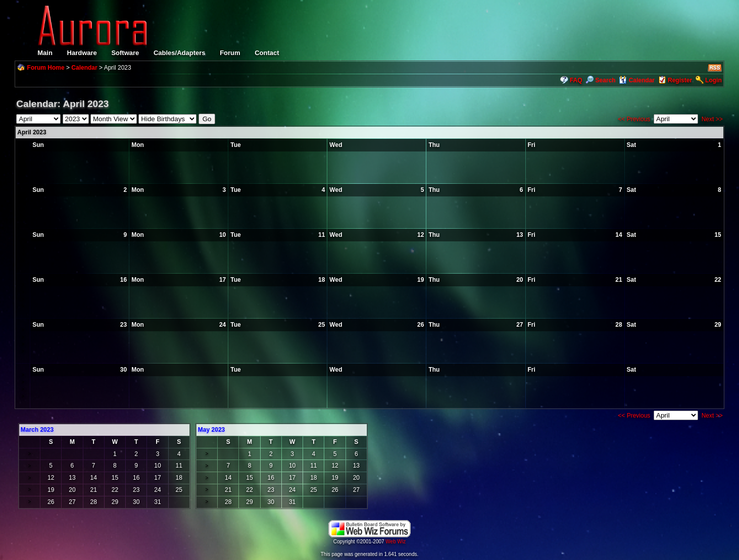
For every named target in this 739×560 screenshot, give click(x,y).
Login (713, 80)
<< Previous (634, 119)
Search (600, 80)
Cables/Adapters (180, 53)
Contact (267, 53)
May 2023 (211, 430)
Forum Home (46, 68)
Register (680, 80)
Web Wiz (396, 542)
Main (45, 53)
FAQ (576, 80)
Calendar (84, 68)
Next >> (712, 119)
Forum (230, 53)
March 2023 (37, 430)
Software (125, 53)
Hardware (82, 53)
